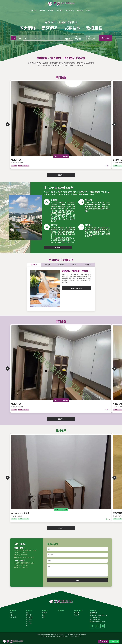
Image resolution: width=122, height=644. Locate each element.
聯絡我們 (80, 10)
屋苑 (45, 37)
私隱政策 (78, 635)
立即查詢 (114, 641)
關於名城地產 (70, 10)
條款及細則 (83, 635)
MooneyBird (78, 636)
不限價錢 (78, 39)
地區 (26, 37)
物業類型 (42, 10)
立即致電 (103, 641)
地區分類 (33, 10)
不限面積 (67, 39)
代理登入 (89, 10)
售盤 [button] (14, 38)
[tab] (14, 38)
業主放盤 (60, 10)
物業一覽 (51, 10)
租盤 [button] (20, 38)
